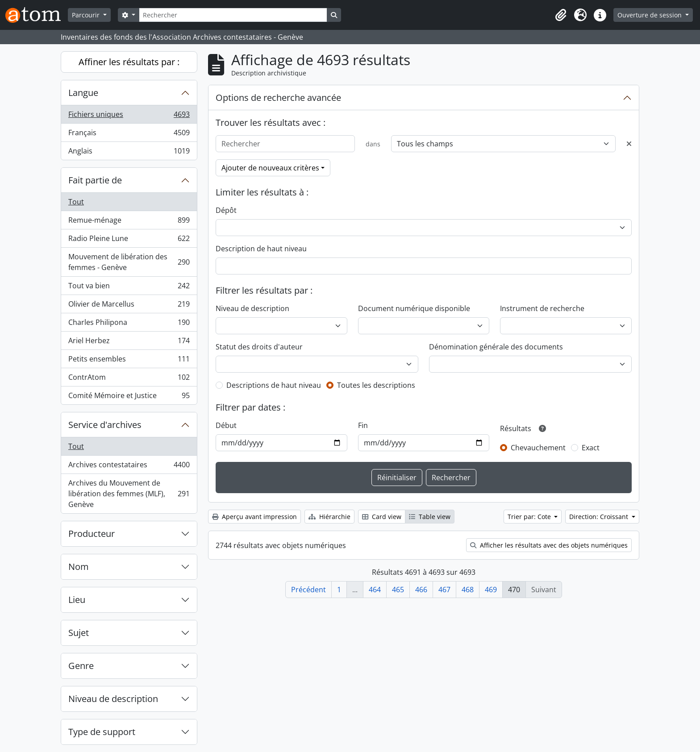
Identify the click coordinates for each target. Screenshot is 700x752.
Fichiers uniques (129, 116)
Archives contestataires (129, 467)
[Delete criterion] (629, 144)
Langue (83, 93)
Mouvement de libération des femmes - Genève (129, 262)
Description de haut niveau (261, 249)
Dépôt (226, 210)
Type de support (102, 732)
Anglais (129, 153)
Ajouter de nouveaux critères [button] (270, 168)
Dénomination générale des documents (496, 347)
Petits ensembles (129, 361)
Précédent (308, 590)
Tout (76, 202)
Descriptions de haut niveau (274, 385)
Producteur (92, 534)
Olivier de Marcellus (129, 306)
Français (129, 135)
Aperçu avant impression (254, 517)
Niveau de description (113, 699)
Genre (81, 666)
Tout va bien (129, 288)
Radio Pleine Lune (129, 240)
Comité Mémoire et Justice (129, 397)
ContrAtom (129, 379)
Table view (430, 517)
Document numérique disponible (414, 308)
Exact (591, 448)
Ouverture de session (650, 15)
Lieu (77, 600)
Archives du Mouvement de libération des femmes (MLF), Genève (129, 494)
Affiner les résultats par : (129, 62)
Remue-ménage (129, 222)
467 (444, 590)
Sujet (79, 633)
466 (421, 590)
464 (375, 590)
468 (468, 590)
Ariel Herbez (129, 343)
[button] (561, 15)
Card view (382, 517)
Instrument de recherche (542, 308)
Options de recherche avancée (278, 98)
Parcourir (87, 15)
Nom (79, 567)
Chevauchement (538, 448)
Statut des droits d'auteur (259, 347)
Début (226, 425)
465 (398, 590)
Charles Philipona (129, 324)
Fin (363, 425)
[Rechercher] (233, 15)
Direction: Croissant (600, 517)
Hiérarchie (329, 517)
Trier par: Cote (530, 517)
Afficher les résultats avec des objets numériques (549, 545)
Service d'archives (105, 425)
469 (491, 590)
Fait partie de (95, 180)
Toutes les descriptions (376, 385)
